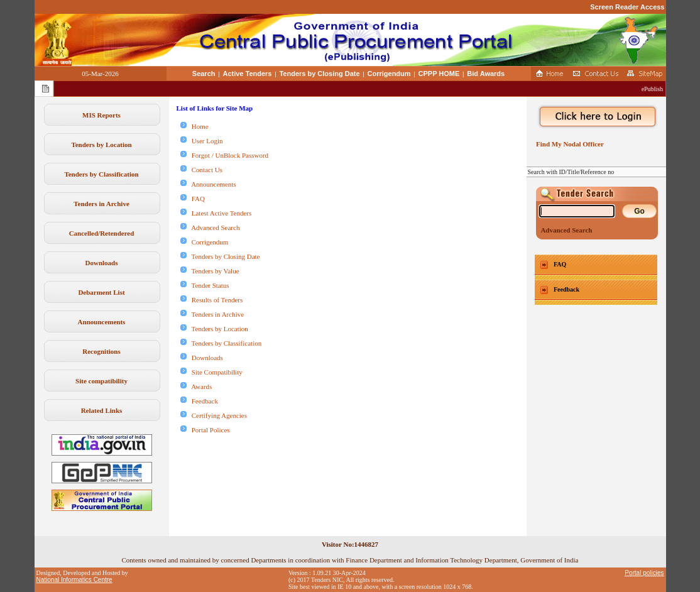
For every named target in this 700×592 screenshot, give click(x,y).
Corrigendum (389, 74)
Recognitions (101, 351)
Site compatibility (101, 381)
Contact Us (201, 170)
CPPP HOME (439, 74)
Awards (196, 386)
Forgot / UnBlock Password (225, 155)
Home (194, 126)
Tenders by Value (210, 271)
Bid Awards (486, 74)
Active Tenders (247, 74)
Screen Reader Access (627, 7)
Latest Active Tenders (216, 213)
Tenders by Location (101, 145)
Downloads (102, 263)
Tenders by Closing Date (319, 74)
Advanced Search (210, 227)
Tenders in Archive (101, 204)
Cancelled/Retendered (102, 233)
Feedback (199, 401)
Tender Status (205, 285)
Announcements (102, 322)
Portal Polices (205, 430)
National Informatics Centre (74, 580)
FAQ (193, 199)
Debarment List (101, 292)
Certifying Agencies (214, 415)
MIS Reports (101, 115)
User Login (202, 141)
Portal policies (644, 573)
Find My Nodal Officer (568, 144)
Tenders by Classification (101, 174)
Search (204, 74)
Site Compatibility (211, 372)
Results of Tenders (212, 300)
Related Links (102, 410)
